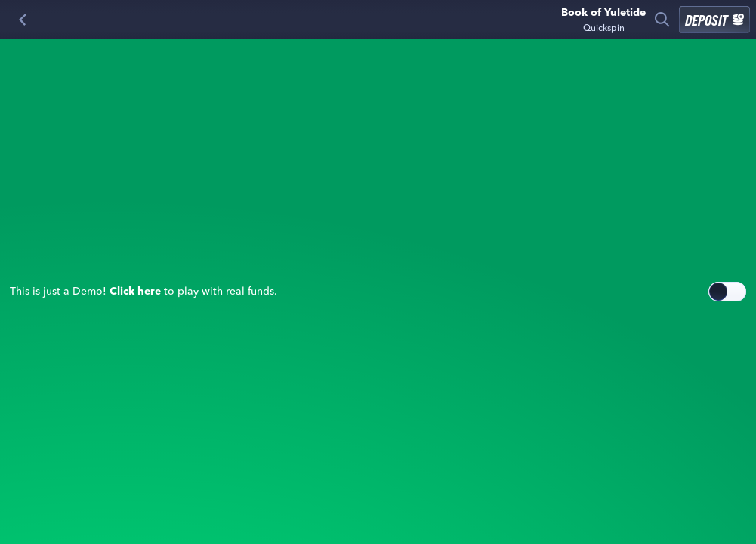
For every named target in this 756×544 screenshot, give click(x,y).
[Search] (662, 20)
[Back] (23, 20)
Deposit (714, 20)
